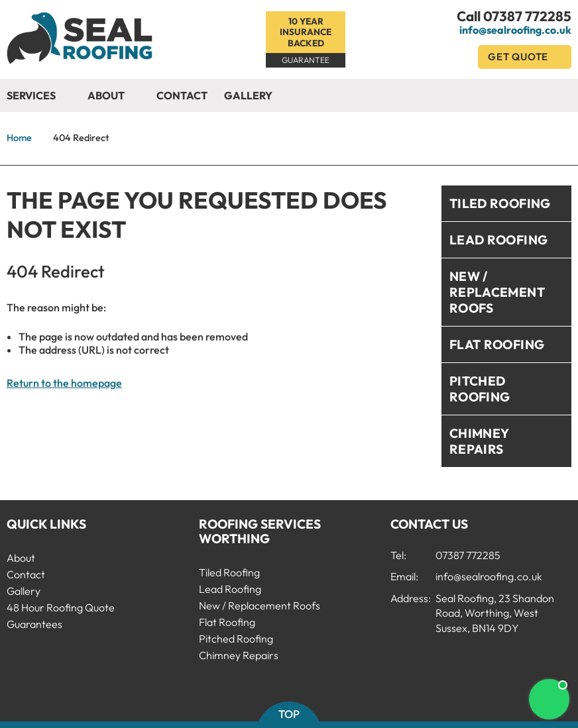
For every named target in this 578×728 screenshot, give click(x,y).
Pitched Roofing (480, 389)
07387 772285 (527, 16)
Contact (182, 95)
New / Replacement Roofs (497, 292)
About (114, 96)
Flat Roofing (497, 344)
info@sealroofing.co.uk (515, 30)
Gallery (248, 95)
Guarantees (34, 624)
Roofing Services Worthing (260, 531)
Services (39, 96)
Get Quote (525, 57)
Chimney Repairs (480, 441)
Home (19, 138)
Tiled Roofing (500, 203)
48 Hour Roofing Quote (61, 607)
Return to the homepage (64, 383)
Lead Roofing (499, 240)
